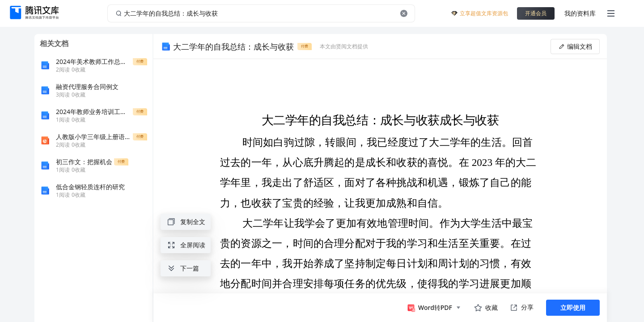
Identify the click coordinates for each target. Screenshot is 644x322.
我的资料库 (580, 13)
